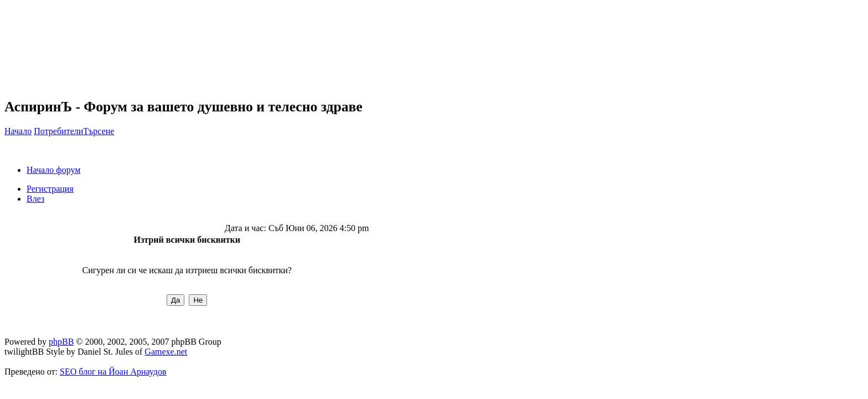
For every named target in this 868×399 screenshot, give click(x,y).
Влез (35, 199)
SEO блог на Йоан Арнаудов (113, 372)
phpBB (61, 342)
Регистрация (50, 189)
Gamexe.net (166, 352)
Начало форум (53, 170)
